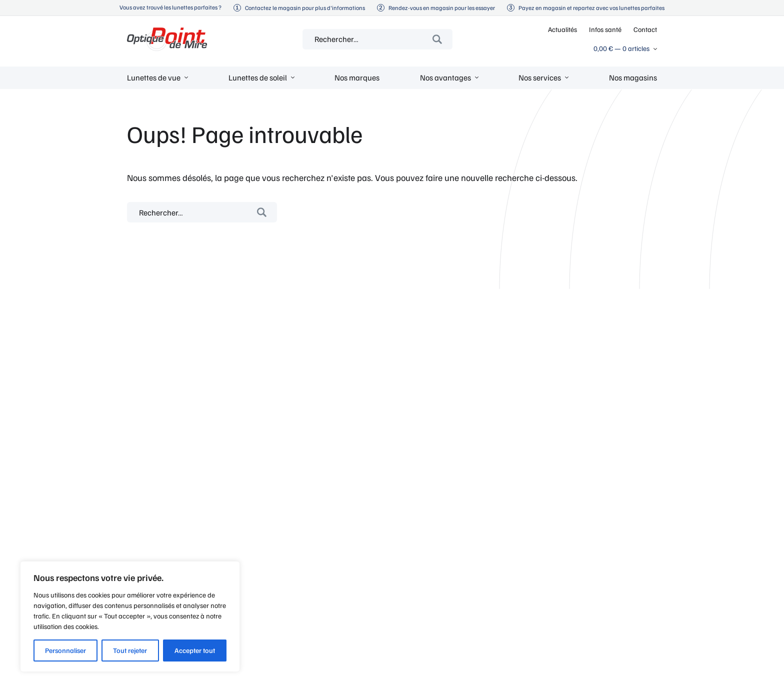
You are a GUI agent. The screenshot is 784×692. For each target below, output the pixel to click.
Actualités (562, 29)
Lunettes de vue (154, 77)
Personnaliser (65, 650)
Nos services (540, 77)
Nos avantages (445, 77)
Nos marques (357, 77)
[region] (130, 616)
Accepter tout (195, 650)
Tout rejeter (130, 650)
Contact (645, 29)
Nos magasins (633, 77)
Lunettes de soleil (258, 77)
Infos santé (605, 29)
